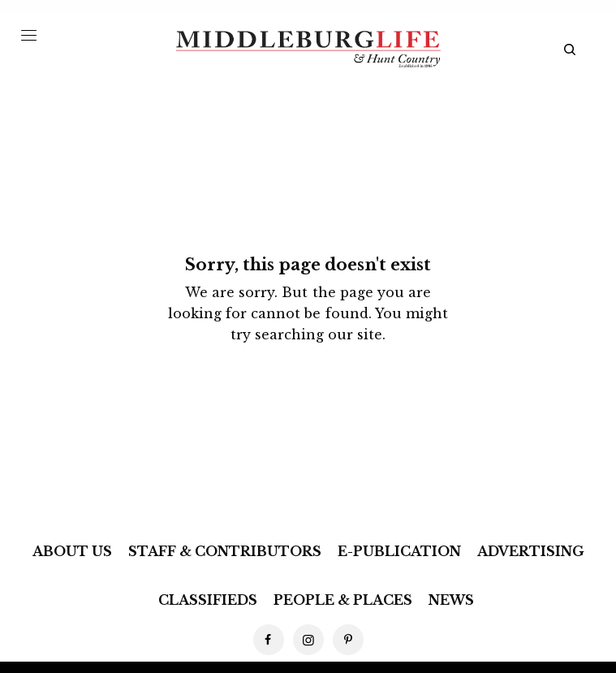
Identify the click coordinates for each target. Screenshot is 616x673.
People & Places (343, 600)
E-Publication (399, 551)
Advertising (531, 551)
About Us (72, 551)
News (451, 600)
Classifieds (208, 600)
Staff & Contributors (225, 551)
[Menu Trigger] (29, 35)
